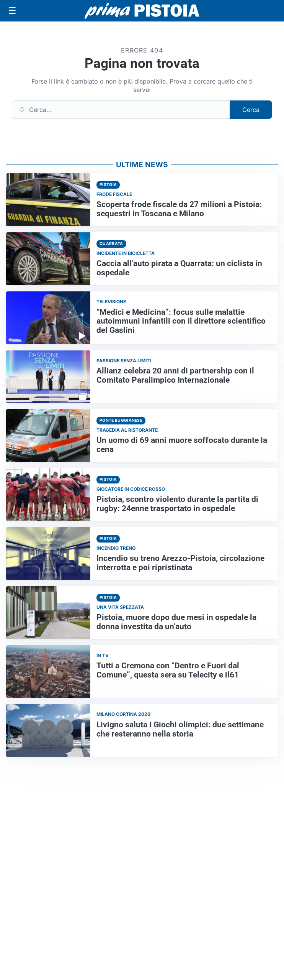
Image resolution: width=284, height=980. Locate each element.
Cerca (251, 110)
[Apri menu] (12, 11)
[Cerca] (121, 110)
